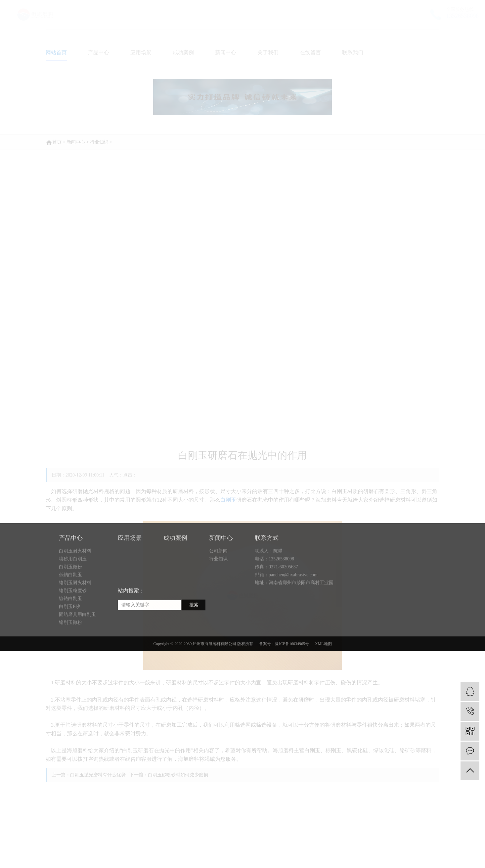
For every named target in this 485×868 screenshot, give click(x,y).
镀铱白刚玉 (70, 627)
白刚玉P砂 (69, 635)
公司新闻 (218, 579)
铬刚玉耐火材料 (75, 611)
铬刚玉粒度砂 (73, 619)
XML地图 (323, 672)
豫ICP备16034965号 (292, 672)
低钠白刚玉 (70, 603)
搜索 (194, 633)
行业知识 (218, 587)
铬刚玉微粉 (70, 650)
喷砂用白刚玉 (73, 587)
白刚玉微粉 (70, 595)
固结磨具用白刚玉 (77, 642)
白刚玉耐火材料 (75, 579)
